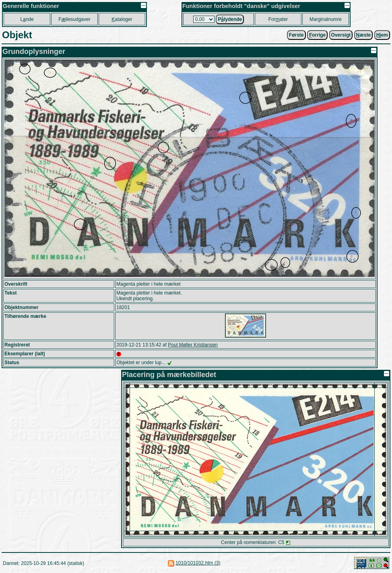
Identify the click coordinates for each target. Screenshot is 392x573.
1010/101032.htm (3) (198, 563)
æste (364, 35)
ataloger (122, 19)
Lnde (27, 19)
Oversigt (341, 35)
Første (296, 35)
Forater (278, 19)
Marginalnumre (326, 19)
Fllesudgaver (74, 19)
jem (382, 35)
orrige (317, 35)
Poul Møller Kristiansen (193, 345)
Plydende (230, 19)
